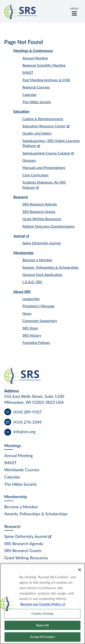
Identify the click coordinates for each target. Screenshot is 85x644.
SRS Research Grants (39, 211)
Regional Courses (36, 87)
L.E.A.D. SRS (32, 282)
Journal (19, 236)
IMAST (28, 72)
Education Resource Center (44, 126)
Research (21, 197)
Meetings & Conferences (33, 50)
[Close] (80, 570)
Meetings (13, 446)
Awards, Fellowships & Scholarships (51, 267)
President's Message (39, 306)
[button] (74, 11)
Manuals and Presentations (44, 167)
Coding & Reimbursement (43, 119)
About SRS (22, 291)
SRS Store (30, 328)
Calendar (30, 94)
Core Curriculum (35, 175)
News (27, 313)
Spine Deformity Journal (42, 243)
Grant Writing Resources (42, 219)
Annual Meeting (35, 58)
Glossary (29, 160)
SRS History (32, 335)
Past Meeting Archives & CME (46, 80)
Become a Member (37, 260)
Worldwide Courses (22, 470)
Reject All (42, 625)
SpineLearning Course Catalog (46, 153)
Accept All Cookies (42, 637)
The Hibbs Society (37, 102)
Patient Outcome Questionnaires (49, 226)
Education (21, 111)
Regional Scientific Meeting (44, 65)
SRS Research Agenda (40, 204)
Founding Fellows (36, 342)
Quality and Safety (37, 133)
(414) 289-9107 (28, 412)
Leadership (31, 299)
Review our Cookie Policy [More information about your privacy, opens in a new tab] (41, 604)
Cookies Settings (43, 614)
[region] (42, 604)
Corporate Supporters (40, 321)
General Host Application (42, 274)
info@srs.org (24, 432)
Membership (24, 253)
